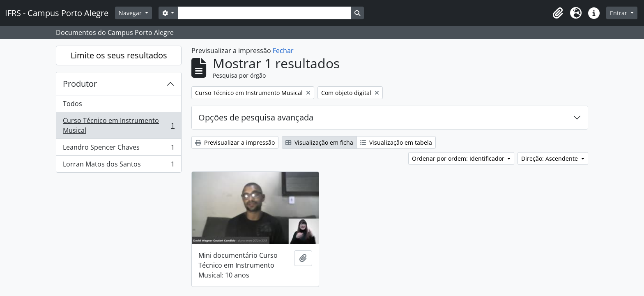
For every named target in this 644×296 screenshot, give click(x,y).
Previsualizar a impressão (235, 142)
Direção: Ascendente (550, 158)
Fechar (283, 51)
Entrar (619, 13)
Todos (72, 104)
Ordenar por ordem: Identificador (459, 158)
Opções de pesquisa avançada (256, 117)
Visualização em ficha (319, 142)
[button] (558, 13)
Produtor (80, 84)
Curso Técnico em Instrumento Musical (118, 125)
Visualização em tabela (396, 142)
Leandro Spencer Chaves (118, 149)
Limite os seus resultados (119, 55)
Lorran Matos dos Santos (118, 166)
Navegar (131, 13)
